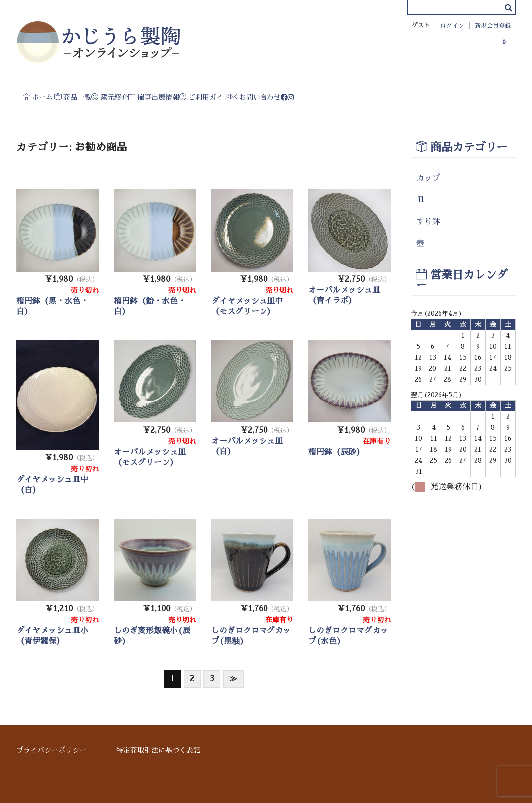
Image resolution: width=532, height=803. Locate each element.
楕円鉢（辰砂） (336, 466)
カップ (428, 192)
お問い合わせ (413, 95)
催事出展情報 (250, 95)
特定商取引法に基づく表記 (158, 750)
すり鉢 (428, 235)
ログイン (452, 26)
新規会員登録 (493, 26)
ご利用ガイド (332, 95)
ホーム (47, 95)
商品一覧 (111, 95)
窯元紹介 (176, 95)
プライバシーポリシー (51, 750)
